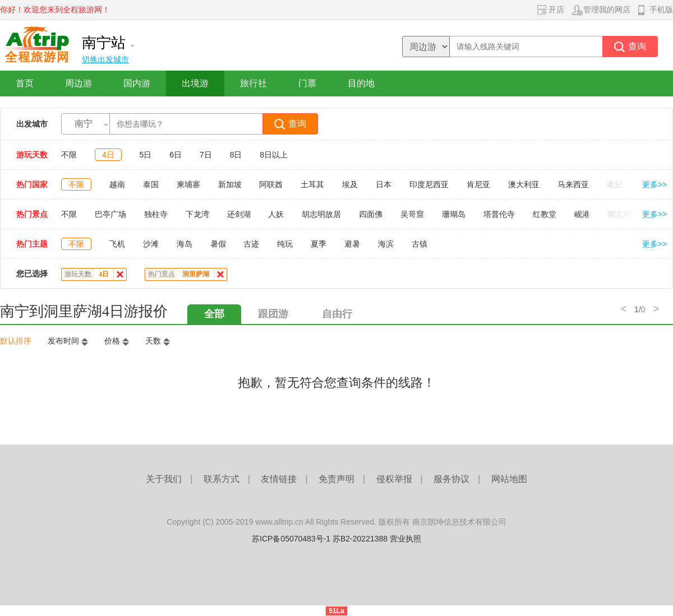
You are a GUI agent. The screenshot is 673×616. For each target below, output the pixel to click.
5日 (146, 155)
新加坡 (230, 184)
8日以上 (274, 155)
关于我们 (164, 479)
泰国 (151, 184)
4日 (108, 155)
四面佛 (371, 214)
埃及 (350, 184)
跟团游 (273, 314)
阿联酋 (271, 184)
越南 (117, 184)
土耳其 (312, 184)
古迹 (251, 244)
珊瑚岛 (454, 214)
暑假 (218, 244)
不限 (69, 155)
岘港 (582, 214)
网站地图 (509, 479)
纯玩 (285, 244)
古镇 (420, 244)
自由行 (337, 314)
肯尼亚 (478, 184)
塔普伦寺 (499, 214)
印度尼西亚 (429, 184)
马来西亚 (573, 184)
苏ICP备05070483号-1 (291, 539)
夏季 (319, 244)
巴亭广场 (110, 214)
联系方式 (222, 479)
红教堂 (545, 214)
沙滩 (151, 244)
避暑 (352, 244)
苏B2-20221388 (360, 539)
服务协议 (451, 479)
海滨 (386, 244)
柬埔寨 (188, 184)
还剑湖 (239, 214)
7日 (206, 155)
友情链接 (279, 479)
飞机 (117, 244)
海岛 (185, 244)
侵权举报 (394, 479)
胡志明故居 (321, 214)
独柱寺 (156, 214)
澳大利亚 (524, 184)
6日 (176, 155)
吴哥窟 (412, 214)
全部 (214, 314)
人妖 (276, 214)
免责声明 (336, 479)
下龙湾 (197, 214)
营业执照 (405, 539)
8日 (236, 155)
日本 (384, 184)
